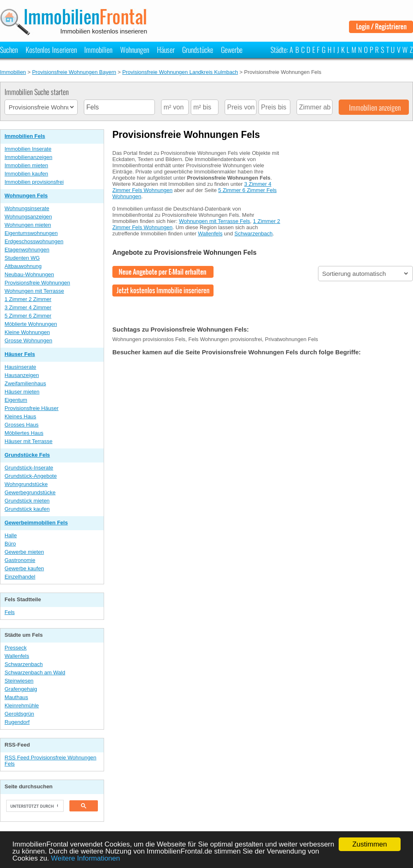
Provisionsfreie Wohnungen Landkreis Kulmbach (180, 72)
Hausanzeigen (22, 375)
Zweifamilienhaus (25, 383)
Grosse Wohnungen (28, 340)
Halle (11, 535)
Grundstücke (198, 50)
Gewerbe (232, 50)
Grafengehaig (21, 689)
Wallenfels (17, 656)
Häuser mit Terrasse (28, 441)
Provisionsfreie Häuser (32, 408)
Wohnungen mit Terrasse (34, 291)
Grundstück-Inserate (29, 468)
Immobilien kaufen (26, 174)
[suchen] (34, 806)
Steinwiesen (19, 681)
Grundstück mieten (27, 501)
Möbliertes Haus (24, 433)
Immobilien (98, 50)
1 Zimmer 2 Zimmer (28, 299)
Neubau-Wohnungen (29, 274)
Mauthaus (16, 697)
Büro (10, 544)
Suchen (9, 50)
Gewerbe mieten (24, 552)
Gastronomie (20, 560)
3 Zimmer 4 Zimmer (28, 307)
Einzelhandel (20, 577)
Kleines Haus (20, 416)
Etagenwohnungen (27, 250)
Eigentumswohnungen (31, 233)
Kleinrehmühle (22, 706)
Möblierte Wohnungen (31, 324)
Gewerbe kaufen (24, 568)
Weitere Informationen (86, 858)
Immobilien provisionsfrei (34, 182)
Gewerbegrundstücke (30, 492)
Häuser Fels (20, 354)
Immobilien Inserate (28, 149)
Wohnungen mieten (28, 225)
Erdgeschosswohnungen (34, 241)
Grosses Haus (21, 425)
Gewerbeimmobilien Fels (36, 523)
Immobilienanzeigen (28, 157)
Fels (10, 612)
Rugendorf (17, 722)
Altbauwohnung (23, 266)
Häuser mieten (22, 392)
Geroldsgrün (19, 714)
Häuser (166, 50)
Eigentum (16, 400)
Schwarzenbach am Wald (35, 672)
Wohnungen (135, 50)
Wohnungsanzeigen (28, 217)
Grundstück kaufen (27, 509)
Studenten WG (22, 258)
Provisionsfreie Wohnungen (37, 283)
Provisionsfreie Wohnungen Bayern (74, 72)
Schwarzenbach (24, 664)
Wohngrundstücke (26, 484)
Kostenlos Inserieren (51, 50)
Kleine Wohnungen (27, 332)
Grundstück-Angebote (31, 476)
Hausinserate (20, 367)
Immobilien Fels (25, 136)
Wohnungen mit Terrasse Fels (214, 221)
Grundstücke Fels (27, 455)
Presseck (15, 648)
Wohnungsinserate (27, 208)
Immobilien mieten (26, 165)
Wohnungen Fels (26, 196)
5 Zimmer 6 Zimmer (28, 316)
